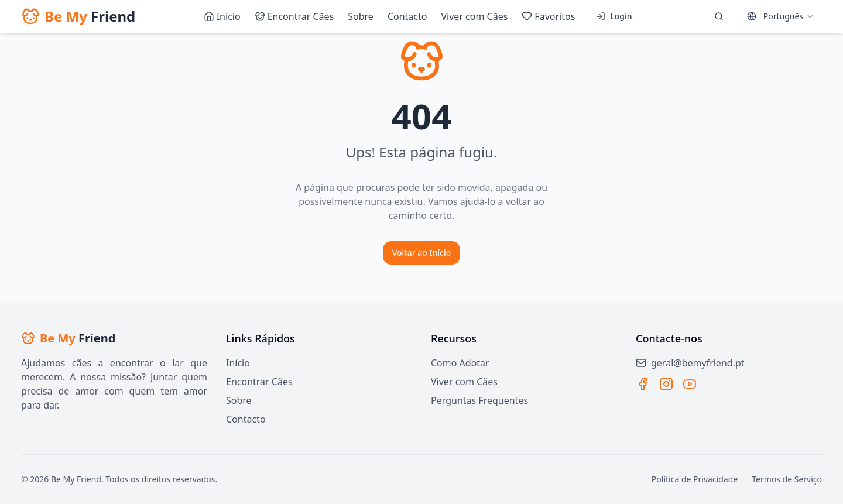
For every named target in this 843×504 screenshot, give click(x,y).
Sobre (239, 400)
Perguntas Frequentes (479, 400)
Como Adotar (460, 363)
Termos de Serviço (787, 479)
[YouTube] (690, 384)
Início (238, 363)
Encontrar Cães (259, 382)
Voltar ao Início (422, 253)
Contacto (246, 419)
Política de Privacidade (695, 479)
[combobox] (781, 16)
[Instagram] (666, 384)
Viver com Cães (464, 382)
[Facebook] (643, 384)
